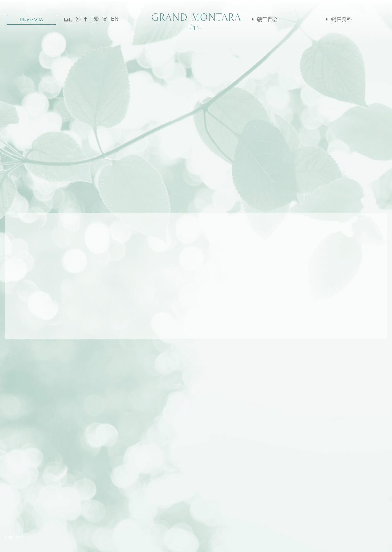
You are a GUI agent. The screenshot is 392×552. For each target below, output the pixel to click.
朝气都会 (264, 20)
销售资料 (338, 20)
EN (115, 19)
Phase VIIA (31, 20)
